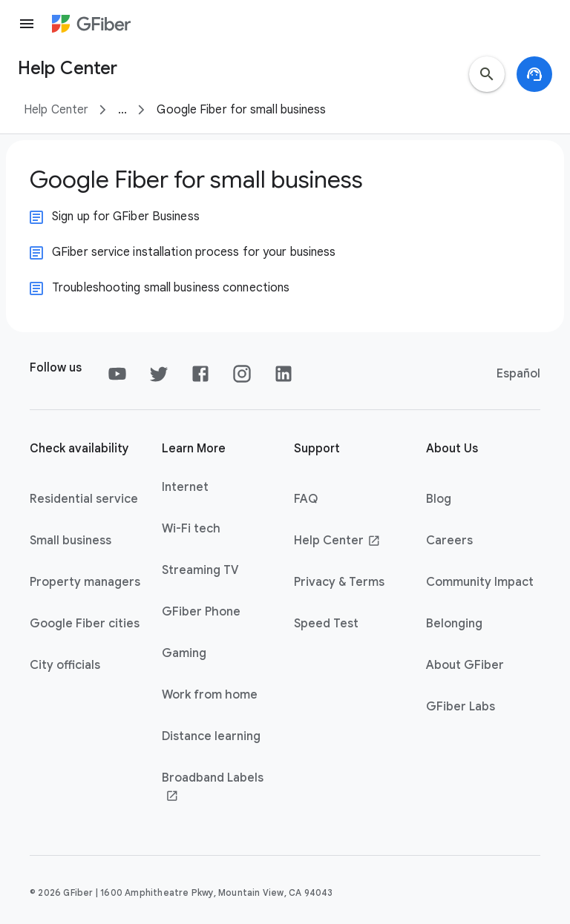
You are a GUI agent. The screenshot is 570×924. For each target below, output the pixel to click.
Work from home (210, 695)
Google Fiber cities (85, 624)
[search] (487, 74)
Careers (449, 541)
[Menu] (27, 24)
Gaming (184, 653)
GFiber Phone (201, 612)
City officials (65, 665)
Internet (185, 487)
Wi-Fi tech (191, 529)
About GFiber (465, 665)
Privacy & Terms (339, 582)
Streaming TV (200, 570)
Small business (71, 541)
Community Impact (480, 582)
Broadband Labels (213, 787)
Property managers (85, 582)
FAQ (306, 499)
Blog (439, 499)
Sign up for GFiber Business (126, 217)
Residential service (84, 499)
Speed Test (326, 624)
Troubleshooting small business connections (171, 288)
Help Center (56, 110)
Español (518, 374)
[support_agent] (534, 74)
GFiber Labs (461, 707)
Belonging (454, 624)
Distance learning (211, 736)
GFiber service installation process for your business (194, 252)
